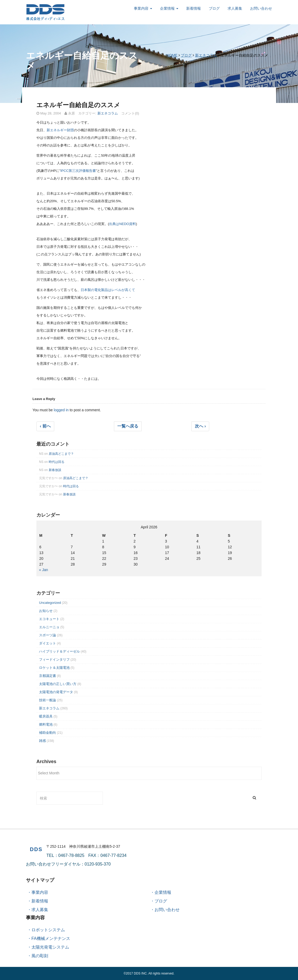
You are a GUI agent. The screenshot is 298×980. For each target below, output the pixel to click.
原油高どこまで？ (61, 454)
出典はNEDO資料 (122, 224)
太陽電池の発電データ (56, 692)
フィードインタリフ (54, 659)
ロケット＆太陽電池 (54, 668)
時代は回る (57, 462)
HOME (172, 55)
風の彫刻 (40, 956)
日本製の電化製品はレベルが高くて (108, 290)
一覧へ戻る (128, 426)
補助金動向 (48, 733)
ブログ (214, 8)
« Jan (43, 570)
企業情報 (169, 8)
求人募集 (235, 8)
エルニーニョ (49, 627)
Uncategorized (50, 603)
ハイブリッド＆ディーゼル (59, 651)
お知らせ (46, 611)
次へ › (200, 426)
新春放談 (55, 470)
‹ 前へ (45, 426)
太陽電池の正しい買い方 (58, 684)
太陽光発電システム (50, 947)
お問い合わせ (261, 8)
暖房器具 (46, 716)
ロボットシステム (48, 930)
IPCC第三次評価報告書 (78, 171)
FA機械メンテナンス (51, 938)
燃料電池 (46, 724)
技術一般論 (48, 700)
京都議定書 (48, 676)
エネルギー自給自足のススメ (78, 105)
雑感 (42, 741)
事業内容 (143, 8)
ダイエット (48, 643)
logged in (61, 410)
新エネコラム (206, 55)
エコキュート (49, 619)
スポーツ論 (48, 635)
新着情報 (194, 8)
